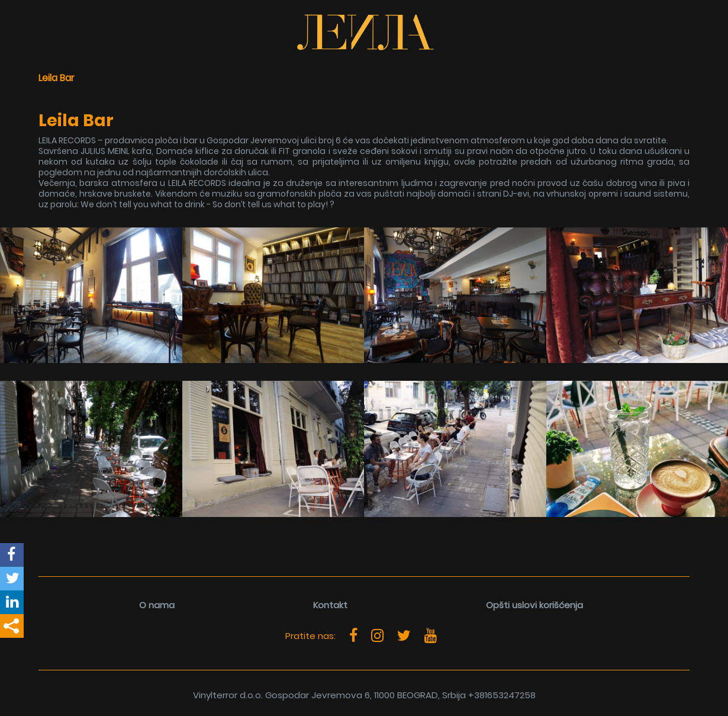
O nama (157, 605)
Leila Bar (57, 78)
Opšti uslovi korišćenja (534, 605)
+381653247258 (502, 695)
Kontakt (330, 605)
